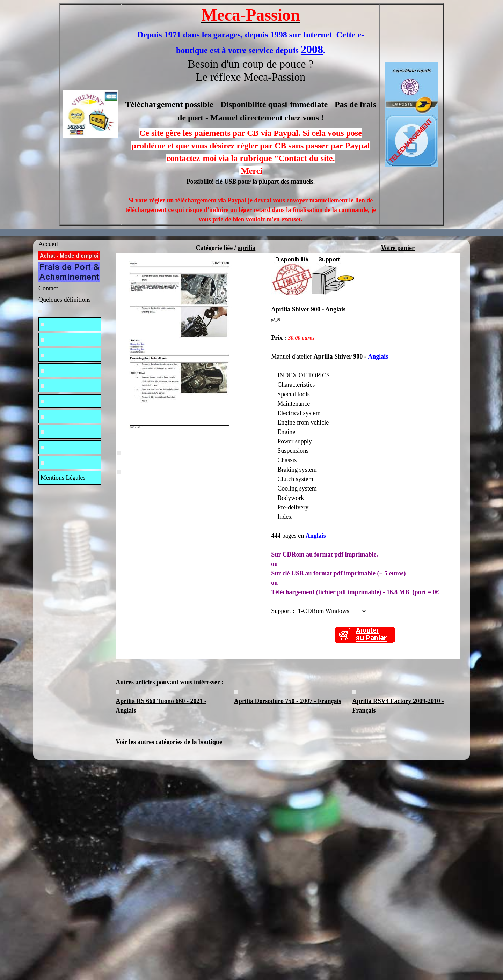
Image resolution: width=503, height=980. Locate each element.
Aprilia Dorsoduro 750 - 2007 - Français (288, 701)
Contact (48, 288)
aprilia (246, 248)
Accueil (48, 244)
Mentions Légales (63, 478)
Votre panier (398, 248)
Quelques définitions (64, 300)
